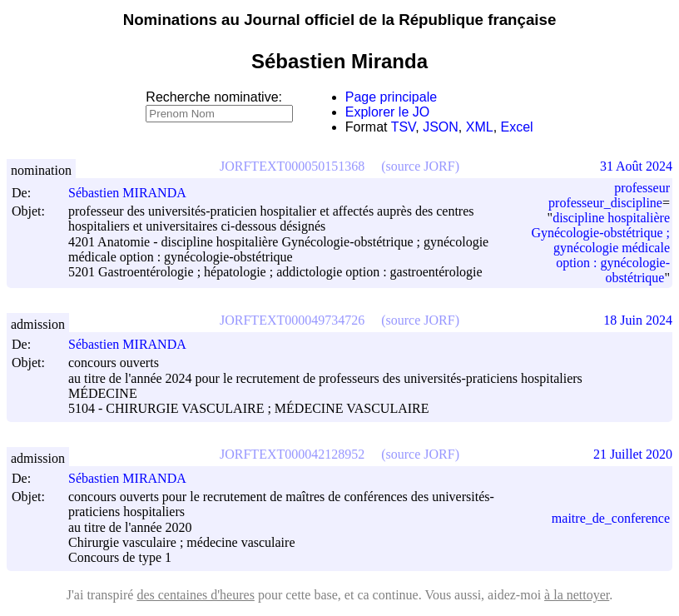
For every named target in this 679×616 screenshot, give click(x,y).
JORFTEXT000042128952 (292, 454)
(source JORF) (420, 166)
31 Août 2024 (636, 166)
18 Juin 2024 (638, 320)
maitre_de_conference (611, 518)
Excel (517, 127)
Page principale (391, 97)
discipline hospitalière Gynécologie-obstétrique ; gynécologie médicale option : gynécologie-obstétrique (600, 248)
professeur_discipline (605, 203)
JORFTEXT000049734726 (292, 320)
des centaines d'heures (196, 595)
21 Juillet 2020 (633, 454)
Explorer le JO (387, 112)
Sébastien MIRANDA (135, 193)
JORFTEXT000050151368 (292, 166)
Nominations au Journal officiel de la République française (340, 20)
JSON (441, 127)
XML (480, 127)
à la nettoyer (577, 595)
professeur (642, 188)
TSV (404, 127)
